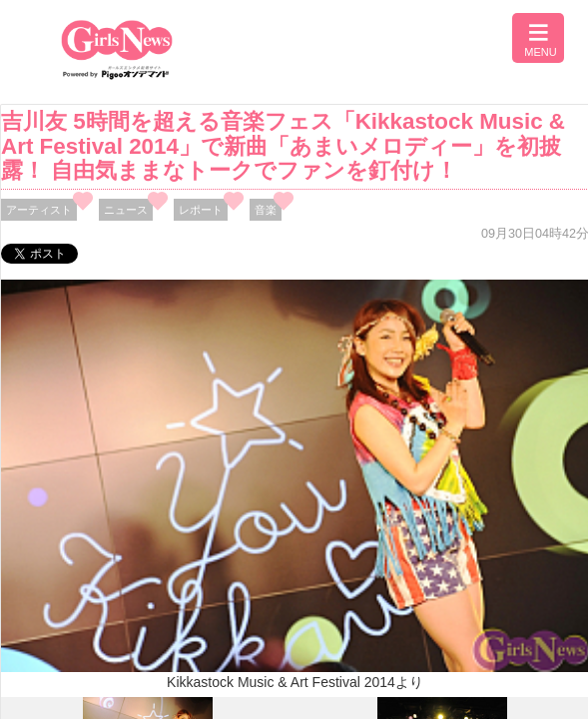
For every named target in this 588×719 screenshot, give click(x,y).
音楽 (266, 210)
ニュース (126, 210)
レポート (201, 210)
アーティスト (39, 210)
